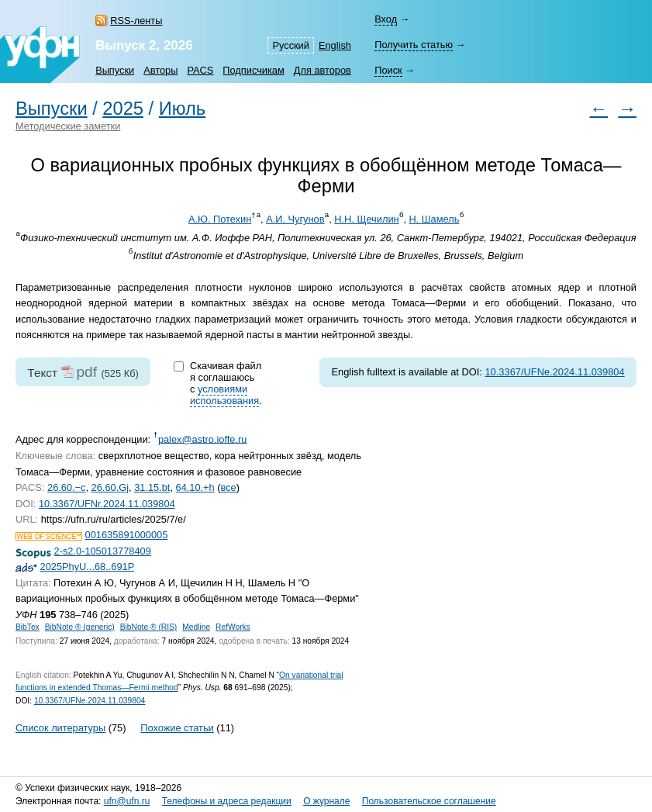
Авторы (160, 70)
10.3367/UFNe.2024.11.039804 (554, 372)
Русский (290, 45)
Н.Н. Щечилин (366, 219)
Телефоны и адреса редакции (227, 801)
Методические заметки (68, 126)
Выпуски (115, 70)
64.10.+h (195, 487)
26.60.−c (66, 487)
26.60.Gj (110, 487)
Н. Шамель (435, 219)
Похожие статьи (177, 728)
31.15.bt (152, 487)
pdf (86, 372)
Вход (386, 19)
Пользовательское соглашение (429, 801)
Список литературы (60, 728)
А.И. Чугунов (295, 219)
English (335, 45)
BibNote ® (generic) (80, 627)
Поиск (388, 70)
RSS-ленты (136, 21)
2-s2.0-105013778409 (103, 551)
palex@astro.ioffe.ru (202, 439)
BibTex (28, 627)
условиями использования (224, 395)
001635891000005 (127, 535)
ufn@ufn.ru (127, 801)
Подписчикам (253, 70)
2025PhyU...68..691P (88, 567)
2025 (123, 109)
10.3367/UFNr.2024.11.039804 (107, 504)
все (229, 487)
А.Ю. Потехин (220, 219)
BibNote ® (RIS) (149, 627)
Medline (196, 627)
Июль (182, 109)
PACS (200, 70)
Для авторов (323, 70)
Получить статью (414, 45)
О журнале (326, 801)
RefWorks (233, 627)
